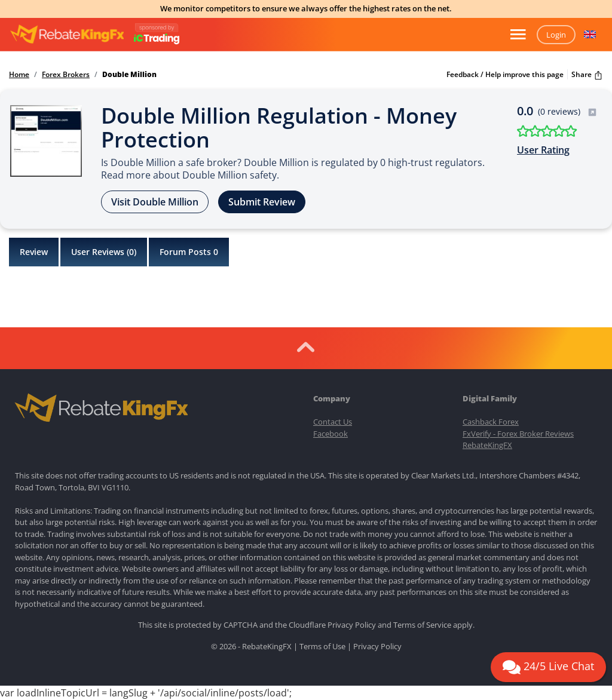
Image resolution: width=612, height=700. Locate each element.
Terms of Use (322, 646)
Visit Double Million (155, 202)
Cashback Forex (491, 422)
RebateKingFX (487, 445)
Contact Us (333, 422)
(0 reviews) (567, 111)
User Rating (543, 150)
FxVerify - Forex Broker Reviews (518, 434)
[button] (590, 35)
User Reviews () (104, 252)
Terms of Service (422, 625)
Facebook (331, 434)
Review (34, 252)
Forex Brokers (66, 75)
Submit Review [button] (262, 202)
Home (19, 75)
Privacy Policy (352, 625)
